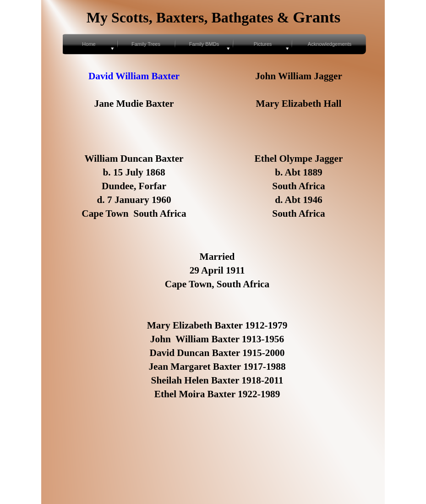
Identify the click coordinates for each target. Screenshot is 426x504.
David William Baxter (134, 76)
